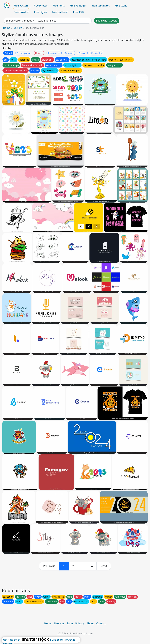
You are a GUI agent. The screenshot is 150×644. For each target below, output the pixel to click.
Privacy (80, 623)
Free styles (41, 12)
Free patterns (60, 12)
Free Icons (121, 6)
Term (70, 623)
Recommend (54, 53)
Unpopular (96, 53)
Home (7, 28)
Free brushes (21, 12)
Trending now (24, 53)
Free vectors (21, 6)
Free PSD (78, 12)
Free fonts (59, 6)
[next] (104, 566)
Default (8, 53)
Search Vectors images (19, 21)
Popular (82, 53)
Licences (59, 623)
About (90, 623)
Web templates (101, 6)
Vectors (18, 28)
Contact (101, 623)
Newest (39, 53)
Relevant (69, 53)
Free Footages (78, 6)
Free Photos (40, 6)
